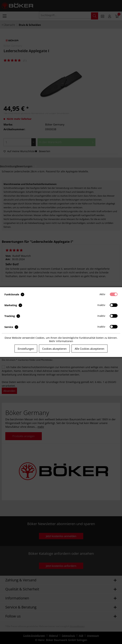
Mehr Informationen (61, 341)
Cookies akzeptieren (54, 349)
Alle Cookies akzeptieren (90, 349)
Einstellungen (26, 349)
